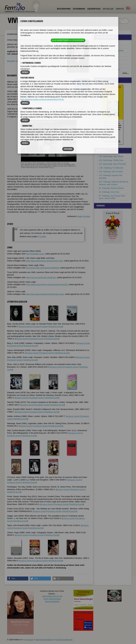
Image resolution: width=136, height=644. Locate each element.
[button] (82, 81)
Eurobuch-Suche (40, 327)
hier (53, 167)
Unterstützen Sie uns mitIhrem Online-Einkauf (52, 599)
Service (120, 9)
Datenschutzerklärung (44, 640)
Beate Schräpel (84, 216)
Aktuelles (108, 9)
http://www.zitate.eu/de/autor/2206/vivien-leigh (45, 294)
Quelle (42, 236)
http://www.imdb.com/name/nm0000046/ (43, 268)
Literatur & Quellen (39, 61)
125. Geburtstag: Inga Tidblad (111, 156)
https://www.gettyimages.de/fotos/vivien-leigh (45, 261)
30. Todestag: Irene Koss (109, 192)
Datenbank (79, 9)
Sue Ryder (103, 58)
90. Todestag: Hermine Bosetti (111, 188)
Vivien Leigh (25, 34)
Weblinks (26, 61)
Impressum (29, 640)
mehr (125, 73)
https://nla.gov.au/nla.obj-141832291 (41, 277)
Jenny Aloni (104, 66)
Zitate (18, 61)
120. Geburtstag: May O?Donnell (112, 164)
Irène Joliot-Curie (106, 43)
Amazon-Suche (26, 327)
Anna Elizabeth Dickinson (109, 70)
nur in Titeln (117, 22)
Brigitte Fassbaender (107, 54)
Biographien (64, 9)
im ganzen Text (118, 20)
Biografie (11, 61)
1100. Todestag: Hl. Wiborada (111, 168)
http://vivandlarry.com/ (35, 254)
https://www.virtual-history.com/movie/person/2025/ (47, 284)
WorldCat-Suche (56, 327)
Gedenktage (94, 9)
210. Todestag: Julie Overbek (111, 172)
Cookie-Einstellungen (64, 640)
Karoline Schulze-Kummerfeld (111, 51)
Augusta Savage (106, 47)
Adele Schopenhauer (107, 62)
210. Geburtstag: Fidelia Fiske (111, 160)
